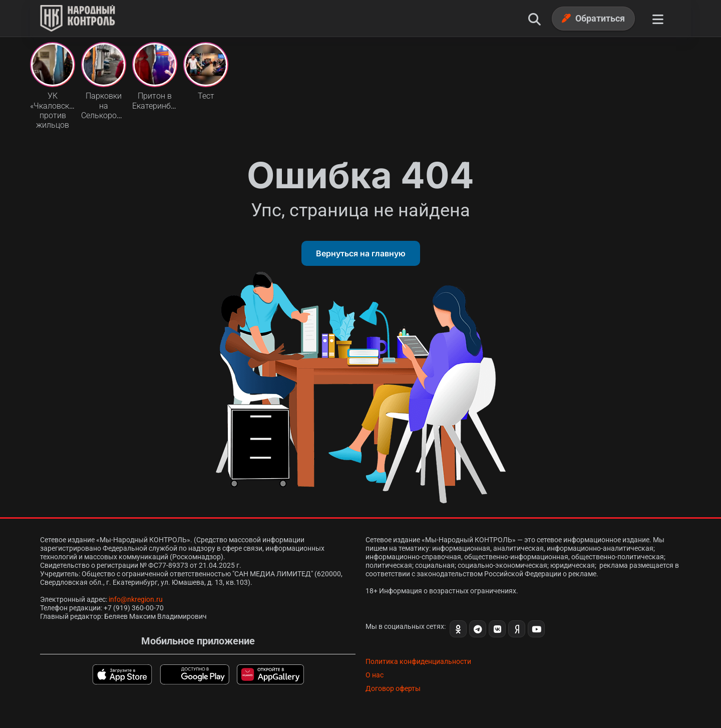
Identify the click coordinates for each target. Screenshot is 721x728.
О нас (375, 675)
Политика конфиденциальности (418, 661)
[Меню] (658, 19)
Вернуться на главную (361, 253)
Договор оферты (393, 688)
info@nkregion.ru (136, 599)
